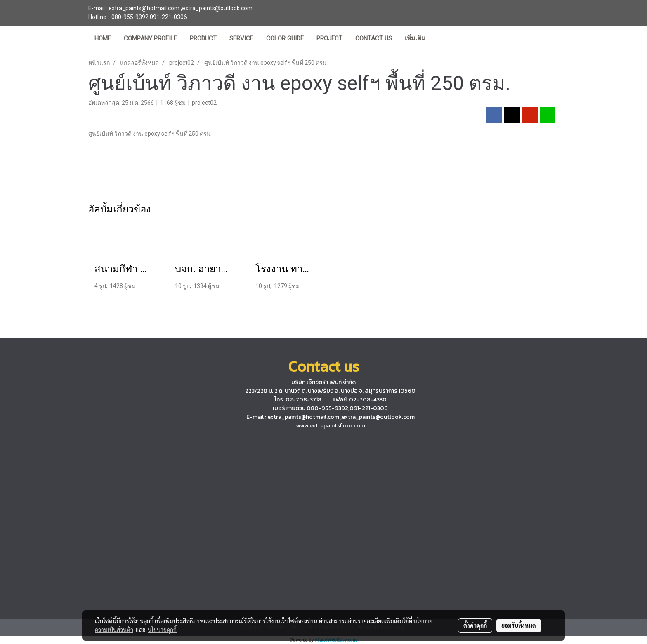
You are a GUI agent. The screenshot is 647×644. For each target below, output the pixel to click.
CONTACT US (374, 38)
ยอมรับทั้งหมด (519, 625)
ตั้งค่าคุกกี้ (475, 625)
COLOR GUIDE (285, 38)
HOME (103, 38)
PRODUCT (203, 38)
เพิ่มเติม (415, 38)
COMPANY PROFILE (150, 38)
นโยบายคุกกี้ (162, 630)
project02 (204, 103)
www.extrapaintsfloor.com (331, 426)
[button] (439, 39)
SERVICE (241, 38)
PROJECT (329, 38)
